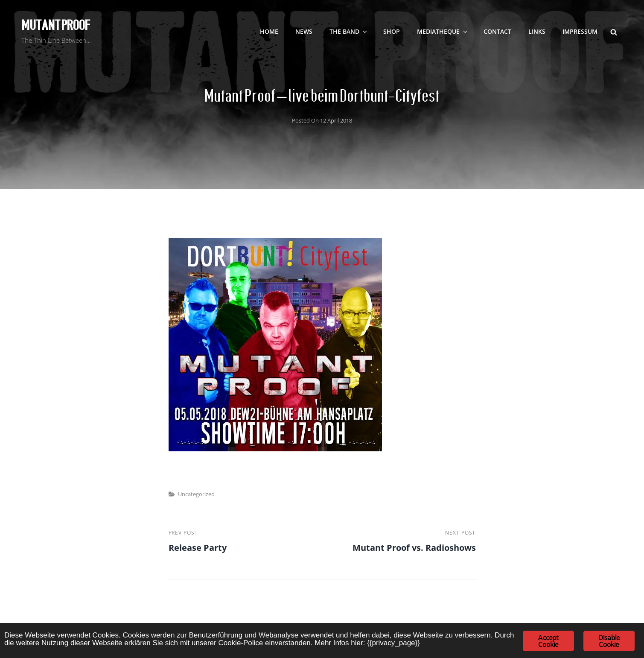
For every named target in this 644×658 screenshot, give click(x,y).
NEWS (304, 31)
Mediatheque (443, 31)
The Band (349, 31)
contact (497, 31)
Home (269, 31)
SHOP (392, 31)
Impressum (580, 31)
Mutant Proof (56, 25)
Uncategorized (196, 494)
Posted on (322, 120)
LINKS (537, 31)
